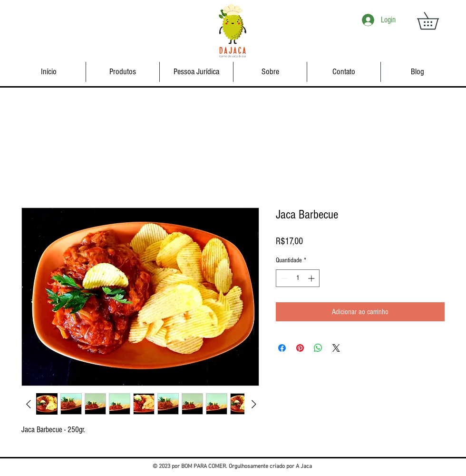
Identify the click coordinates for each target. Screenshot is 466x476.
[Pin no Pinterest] (300, 348)
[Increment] (312, 278)
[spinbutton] (298, 278)
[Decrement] (283, 278)
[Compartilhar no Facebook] (282, 348)
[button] (436, 21)
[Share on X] (336, 348)
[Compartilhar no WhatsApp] (318, 348)
